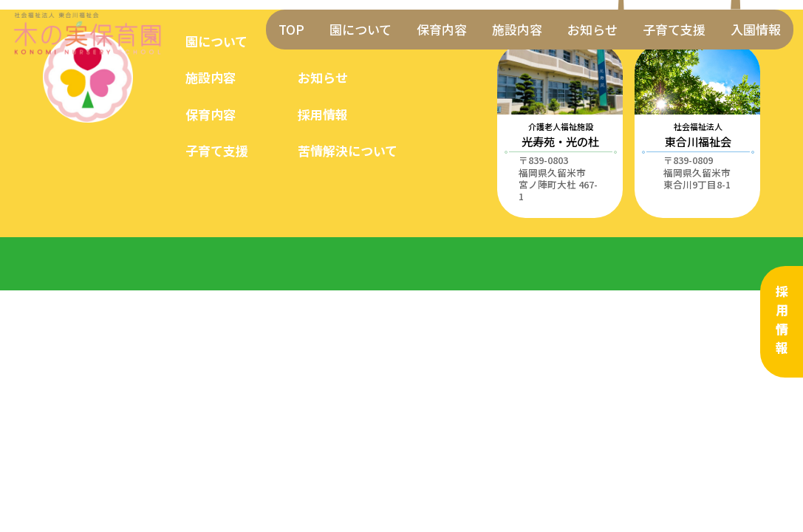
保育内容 (442, 29)
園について (361, 29)
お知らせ (592, 29)
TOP (291, 29)
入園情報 (756, 29)
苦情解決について (348, 150)
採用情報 (782, 322)
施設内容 (517, 29)
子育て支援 (674, 29)
